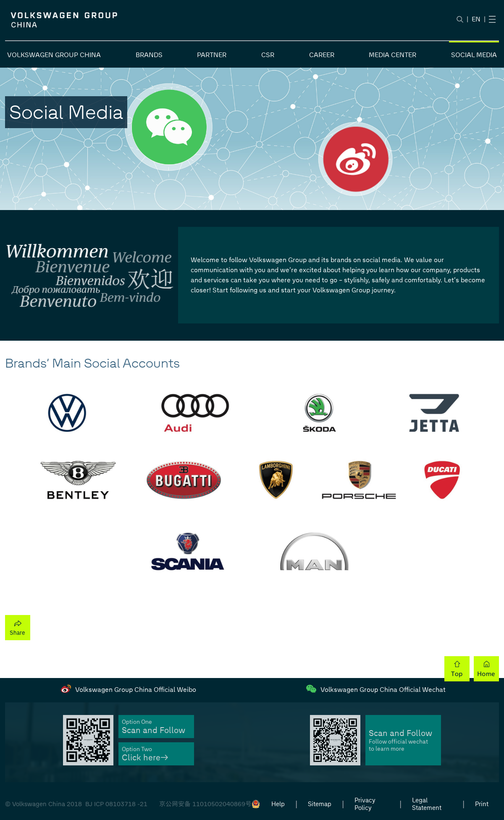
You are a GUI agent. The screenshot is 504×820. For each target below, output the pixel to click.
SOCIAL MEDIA (474, 55)
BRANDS (149, 55)
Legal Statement (427, 804)
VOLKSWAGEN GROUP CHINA (54, 55)
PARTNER (212, 55)
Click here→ (145, 758)
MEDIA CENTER (392, 55)
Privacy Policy (365, 804)
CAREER (322, 55)
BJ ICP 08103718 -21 (116, 804)
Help (278, 804)
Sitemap (320, 804)
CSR (268, 55)
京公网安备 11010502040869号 (205, 804)
